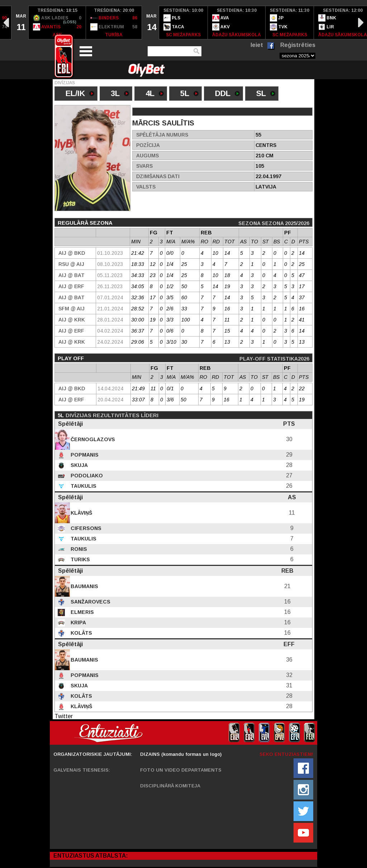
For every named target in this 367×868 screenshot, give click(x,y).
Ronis (78, 549)
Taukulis (83, 486)
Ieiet (257, 45)
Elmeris (82, 612)
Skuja (78, 465)
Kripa (78, 623)
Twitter (64, 716)
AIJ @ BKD (72, 253)
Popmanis (84, 455)
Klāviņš (81, 513)
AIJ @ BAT (72, 275)
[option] (20, 23)
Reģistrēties (298, 45)
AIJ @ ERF (71, 286)
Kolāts (81, 633)
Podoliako (86, 476)
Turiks (80, 559)
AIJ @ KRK (72, 320)
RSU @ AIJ (71, 264)
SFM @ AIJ (72, 309)
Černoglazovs (92, 439)
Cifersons (85, 528)
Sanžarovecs (90, 602)
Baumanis (84, 586)
